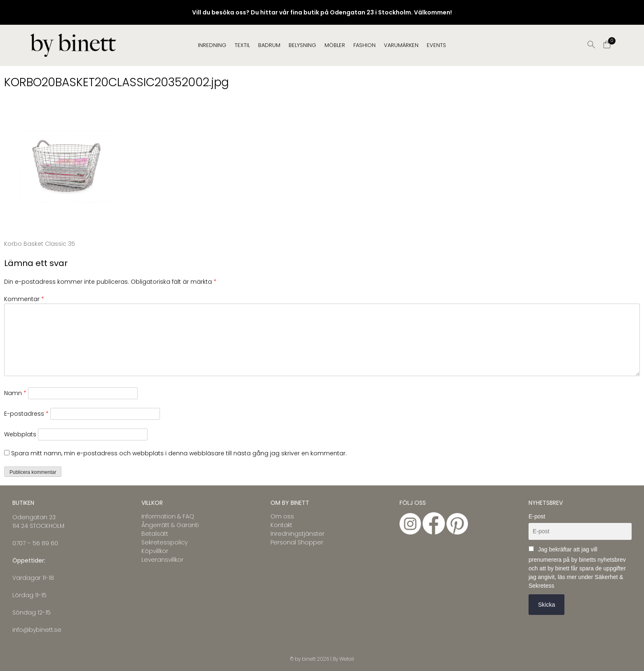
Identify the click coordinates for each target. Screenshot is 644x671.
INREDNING (212, 45)
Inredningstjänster (297, 534)
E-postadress (26, 414)
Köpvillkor (155, 551)
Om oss (282, 516)
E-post (537, 516)
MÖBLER (335, 45)
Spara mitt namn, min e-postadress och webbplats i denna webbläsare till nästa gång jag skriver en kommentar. (179, 453)
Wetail (347, 659)
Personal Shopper (297, 542)
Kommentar (24, 299)
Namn (15, 393)
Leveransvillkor (162, 560)
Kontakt (281, 525)
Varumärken (401, 45)
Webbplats (20, 434)
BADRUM (269, 45)
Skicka (546, 605)
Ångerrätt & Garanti (170, 525)
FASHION (364, 45)
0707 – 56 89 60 (35, 543)
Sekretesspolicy (165, 542)
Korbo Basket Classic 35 (40, 244)
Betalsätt (155, 534)
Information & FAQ (168, 516)
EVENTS (436, 45)
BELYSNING (302, 45)
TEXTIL (242, 45)
